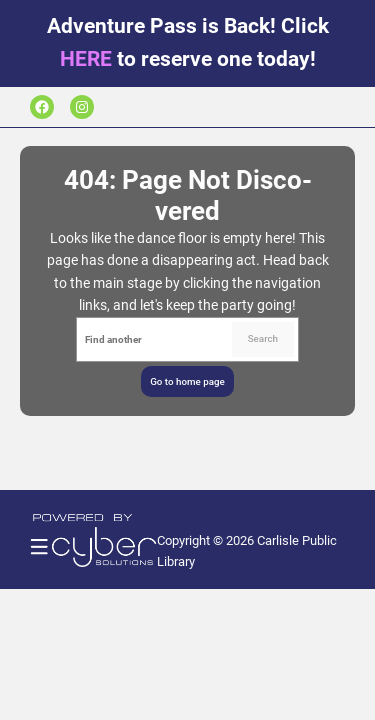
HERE (86, 59)
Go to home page (187, 381)
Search (263, 338)
